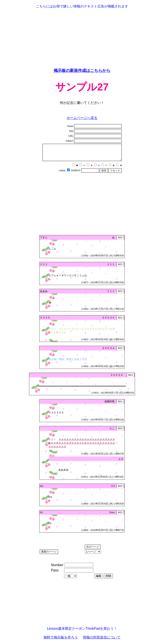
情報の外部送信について (102, 637)
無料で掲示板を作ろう (61, 637)
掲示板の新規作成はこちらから (82, 71)
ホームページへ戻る (82, 118)
